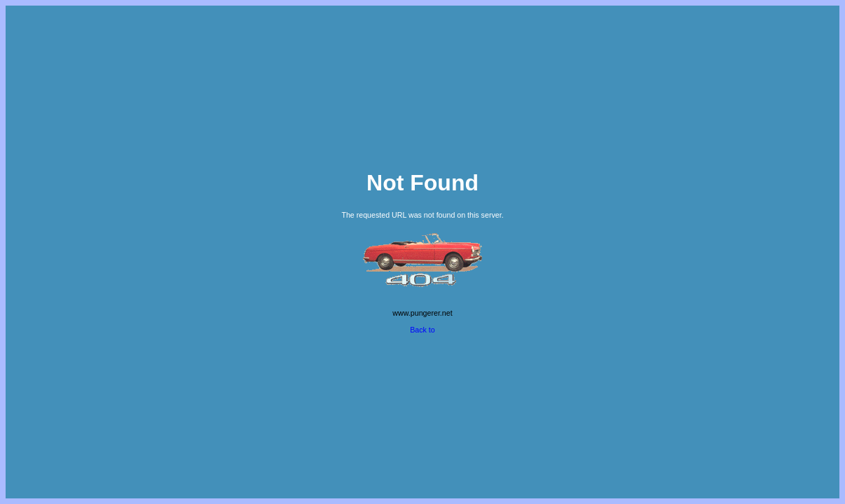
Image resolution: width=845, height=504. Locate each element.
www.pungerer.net (422, 313)
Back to (422, 330)
